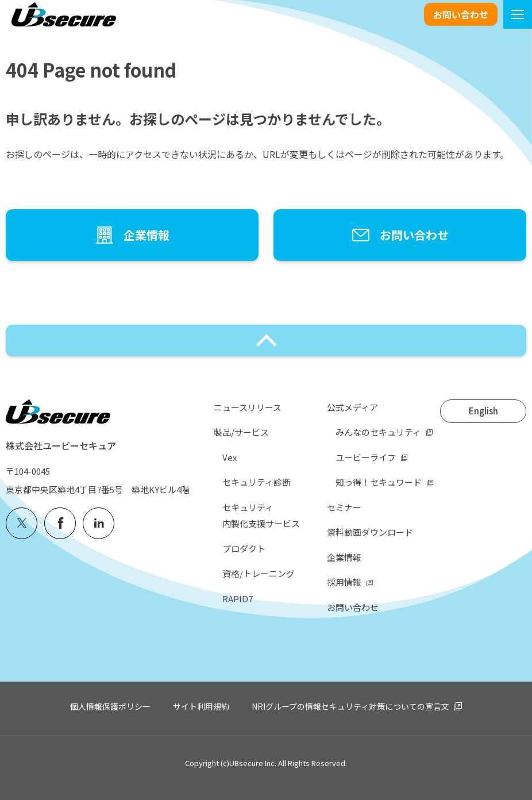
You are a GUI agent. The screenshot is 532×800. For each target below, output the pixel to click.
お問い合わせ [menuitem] (353, 607)
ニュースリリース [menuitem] (248, 407)
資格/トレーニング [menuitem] (259, 573)
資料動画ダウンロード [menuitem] (370, 532)
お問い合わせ (461, 14)
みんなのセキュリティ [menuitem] (378, 432)
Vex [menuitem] (230, 457)
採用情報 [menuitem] (344, 582)
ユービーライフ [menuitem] (366, 457)
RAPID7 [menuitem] (238, 599)
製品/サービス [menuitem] (241, 432)
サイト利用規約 (201, 706)
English (483, 411)
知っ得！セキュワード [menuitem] (379, 482)
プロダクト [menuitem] (244, 549)
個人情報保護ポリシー (110, 706)
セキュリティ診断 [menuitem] (257, 482)
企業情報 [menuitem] (344, 557)
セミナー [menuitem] (344, 507)
